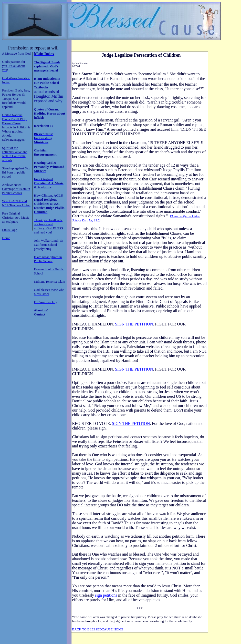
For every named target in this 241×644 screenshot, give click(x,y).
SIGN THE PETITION (134, 324)
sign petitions (106, 595)
